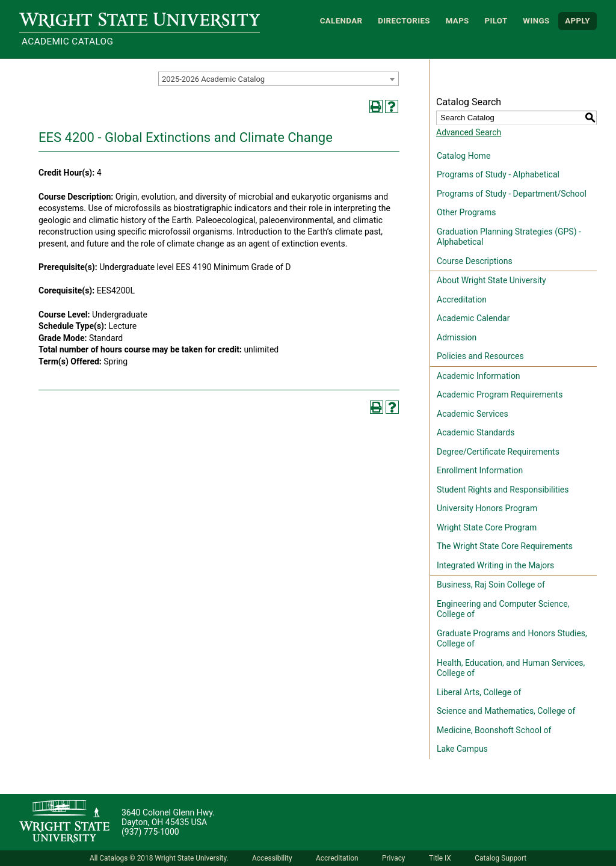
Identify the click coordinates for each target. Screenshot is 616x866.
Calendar (341, 21)
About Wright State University (491, 280)
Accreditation (462, 299)
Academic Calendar (473, 318)
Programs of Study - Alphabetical (498, 174)
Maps (457, 21)
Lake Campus (462, 749)
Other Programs (466, 212)
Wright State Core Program (487, 527)
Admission (457, 337)
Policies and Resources (480, 356)
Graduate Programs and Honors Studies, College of (512, 639)
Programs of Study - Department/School (512, 194)
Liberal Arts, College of (479, 692)
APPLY (577, 21)
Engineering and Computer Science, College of (503, 609)
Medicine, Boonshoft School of (494, 730)
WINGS (536, 21)
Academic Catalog (67, 41)
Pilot (496, 21)
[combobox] (279, 79)
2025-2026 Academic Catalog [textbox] (213, 79)
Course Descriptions (475, 261)
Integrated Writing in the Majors (495, 565)
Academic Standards (476, 432)
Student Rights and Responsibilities (503, 490)
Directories (404, 21)
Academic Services (473, 414)
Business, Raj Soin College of (491, 585)
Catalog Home (464, 156)
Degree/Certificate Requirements (498, 452)
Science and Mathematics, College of (506, 711)
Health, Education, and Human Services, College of (511, 668)
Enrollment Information (480, 470)
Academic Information (479, 376)
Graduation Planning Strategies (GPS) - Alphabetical (509, 237)
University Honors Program (487, 508)
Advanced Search (469, 132)
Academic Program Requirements (500, 395)
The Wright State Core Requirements (505, 546)
